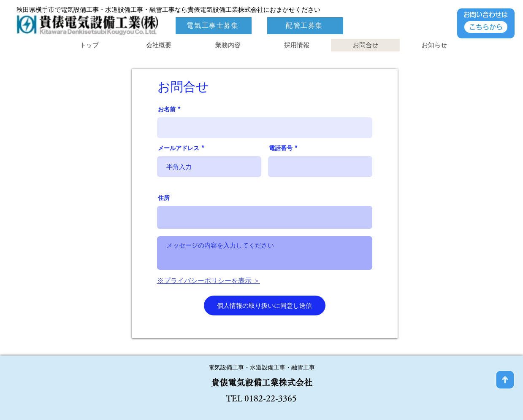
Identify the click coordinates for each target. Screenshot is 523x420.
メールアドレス (179, 148)
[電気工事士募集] (214, 26)
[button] (297, 45)
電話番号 (281, 148)
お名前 (167, 109)
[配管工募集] (305, 26)
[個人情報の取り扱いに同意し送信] (265, 306)
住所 (164, 198)
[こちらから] (486, 27)
